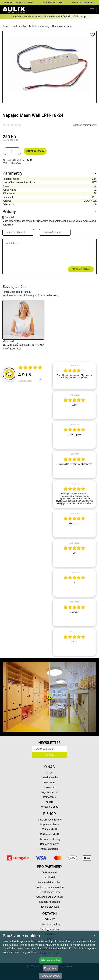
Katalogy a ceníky (50, 929)
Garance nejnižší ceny (85, 125)
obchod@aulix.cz (87, 3)
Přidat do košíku (35, 151)
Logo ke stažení (49, 792)
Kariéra (49, 802)
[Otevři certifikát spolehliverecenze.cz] (30, 368)
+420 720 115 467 (56, 3)
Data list (9, 217)
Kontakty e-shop (49, 807)
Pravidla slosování (50, 907)
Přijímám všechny (50, 960)
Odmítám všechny (50, 976)
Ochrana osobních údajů (50, 897)
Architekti (49, 877)
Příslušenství (19, 26)
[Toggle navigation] (92, 10)
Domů (6, 26)
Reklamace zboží (49, 834)
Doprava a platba (50, 825)
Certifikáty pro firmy (49, 892)
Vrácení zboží (49, 829)
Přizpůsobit (50, 968)
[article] (74, 376)
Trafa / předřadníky (39, 26)
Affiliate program (49, 849)
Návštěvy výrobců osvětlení (50, 887)
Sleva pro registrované (49, 820)
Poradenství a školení (50, 882)
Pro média (49, 787)
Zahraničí (49, 919)
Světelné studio (49, 777)
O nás (49, 773)
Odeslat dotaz (81, 269)
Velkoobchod (49, 873)
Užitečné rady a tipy (50, 924)
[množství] (12, 151)
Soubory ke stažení (49, 902)
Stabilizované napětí (63, 26)
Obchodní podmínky (49, 839)
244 (25, 381)
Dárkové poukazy (49, 844)
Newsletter (49, 782)
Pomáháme (49, 797)
